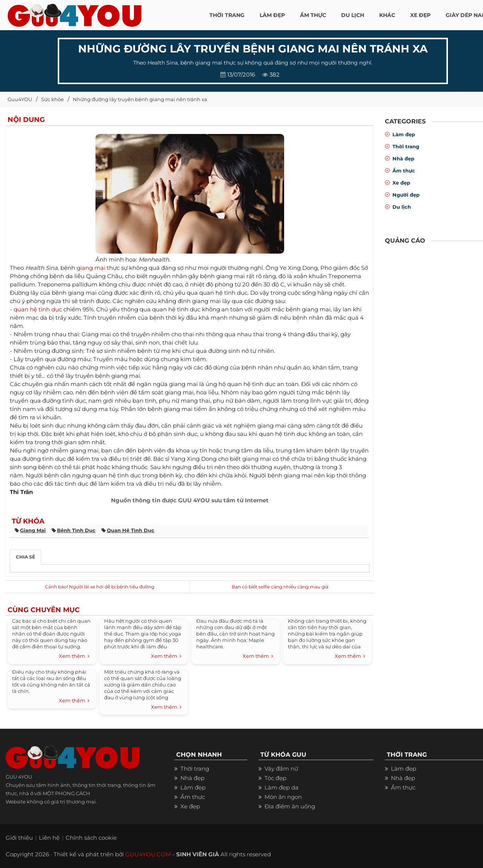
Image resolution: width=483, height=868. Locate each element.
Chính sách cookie (91, 838)
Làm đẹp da (281, 787)
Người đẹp (406, 195)
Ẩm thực (404, 171)
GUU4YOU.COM (148, 854)
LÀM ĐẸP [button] (272, 15)
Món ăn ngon (283, 797)
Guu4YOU (20, 99)
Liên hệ (49, 838)
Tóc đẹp (275, 778)
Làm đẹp (404, 134)
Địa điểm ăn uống (290, 806)
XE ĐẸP (420, 15)
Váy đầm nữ (281, 769)
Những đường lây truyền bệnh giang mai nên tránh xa (140, 99)
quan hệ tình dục (38, 309)
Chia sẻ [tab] (25, 557)
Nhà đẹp (403, 159)
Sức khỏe (52, 99)
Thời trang (406, 146)
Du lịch (402, 207)
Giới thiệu (19, 838)
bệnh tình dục (76, 530)
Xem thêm (74, 656)
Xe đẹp (401, 183)
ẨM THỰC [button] (313, 15)
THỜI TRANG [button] (227, 15)
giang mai (91, 268)
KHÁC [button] (387, 15)
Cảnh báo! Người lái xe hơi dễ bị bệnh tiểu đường (100, 587)
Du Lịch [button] (353, 15)
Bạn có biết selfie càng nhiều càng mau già (280, 587)
